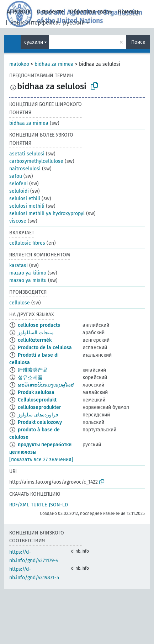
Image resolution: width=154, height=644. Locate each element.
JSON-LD (58, 505)
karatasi (18, 265)
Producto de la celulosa (45, 348)
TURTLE (39, 505)
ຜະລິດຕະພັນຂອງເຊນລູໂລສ (46, 385)
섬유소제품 (30, 377)
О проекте (50, 12)
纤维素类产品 (33, 370)
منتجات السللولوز (36, 333)
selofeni (18, 184)
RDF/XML (19, 505)
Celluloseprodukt (37, 400)
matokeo (19, 64)
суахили (34, 42)
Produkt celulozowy (40, 422)
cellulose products (39, 325)
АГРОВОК (19, 12)
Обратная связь (91, 12)
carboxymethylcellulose (36, 161)
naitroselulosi (25, 169)
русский (74, 23)
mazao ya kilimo (28, 273)
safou (16, 176)
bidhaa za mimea (54, 64)
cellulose (20, 303)
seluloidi (19, 191)
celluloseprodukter (39, 407)
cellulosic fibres (27, 243)
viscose (18, 221)
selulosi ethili (25, 199)
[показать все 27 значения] (41, 460)
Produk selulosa (36, 392)
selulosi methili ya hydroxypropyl (47, 214)
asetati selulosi (27, 154)
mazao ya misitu (28, 280)
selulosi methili (27, 206)
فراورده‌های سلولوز (38, 415)
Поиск (138, 42)
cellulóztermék (35, 340)
